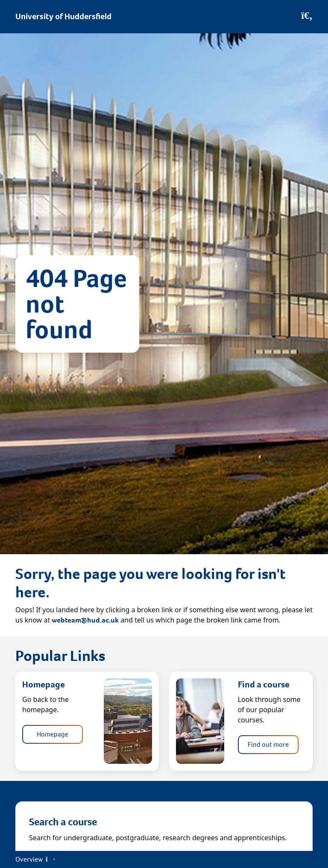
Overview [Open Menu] (35, 859)
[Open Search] (307, 17)
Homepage (53, 734)
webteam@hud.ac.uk (85, 620)
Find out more (268, 744)
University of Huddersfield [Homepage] (63, 16)
